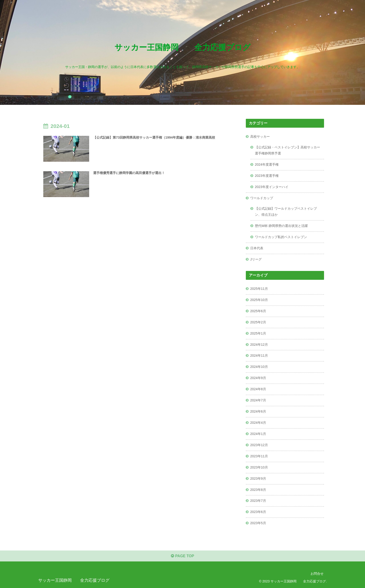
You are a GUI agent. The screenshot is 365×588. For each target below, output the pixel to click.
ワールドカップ (262, 198)
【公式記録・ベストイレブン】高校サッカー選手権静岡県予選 (287, 150)
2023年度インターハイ (272, 187)
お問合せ (317, 574)
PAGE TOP (182, 556)
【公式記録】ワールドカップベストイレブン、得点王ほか (286, 212)
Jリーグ (256, 259)
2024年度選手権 (267, 164)
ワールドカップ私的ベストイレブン (281, 237)
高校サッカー (260, 137)
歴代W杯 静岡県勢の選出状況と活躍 (281, 226)
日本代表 (257, 248)
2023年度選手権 (267, 176)
